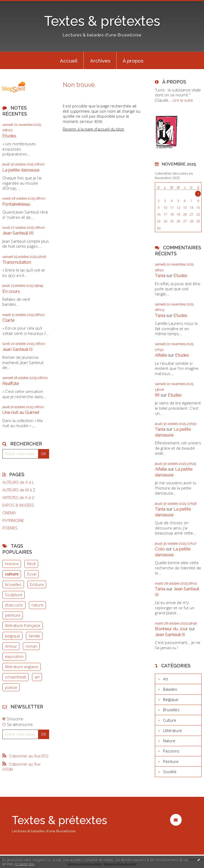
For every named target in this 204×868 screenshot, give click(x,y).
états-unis (14, 605)
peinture (13, 615)
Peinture (171, 761)
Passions (171, 751)
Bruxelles (171, 710)
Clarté (8, 320)
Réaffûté (11, 383)
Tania (160, 276)
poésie (11, 687)
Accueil (69, 61)
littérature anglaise (22, 667)
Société (170, 772)
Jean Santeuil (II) (18, 233)
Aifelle (161, 355)
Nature (169, 741)
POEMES (10, 528)
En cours (11, 291)
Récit (31, 564)
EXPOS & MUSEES (18, 505)
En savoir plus (25, 864)
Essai (32, 574)
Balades (170, 689)
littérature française (23, 625)
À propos (133, 61)
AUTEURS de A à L (18, 482)
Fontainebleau (16, 204)
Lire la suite (183, 100)
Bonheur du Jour (171, 629)
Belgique (171, 699)
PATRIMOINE (13, 520)
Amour (11, 646)
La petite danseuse (21, 170)
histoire (12, 564)
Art (166, 679)
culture (12, 574)
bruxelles (13, 584)
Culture (170, 720)
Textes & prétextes (102, 21)
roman (31, 646)
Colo (160, 549)
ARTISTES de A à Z (18, 498)
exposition (14, 656)
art (37, 677)
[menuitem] (69, 60)
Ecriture (37, 584)
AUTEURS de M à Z (19, 490)
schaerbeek (16, 677)
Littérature (172, 730)
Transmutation (17, 262)
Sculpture (14, 595)
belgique (13, 636)
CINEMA (9, 513)
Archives (100, 61)
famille (34, 636)
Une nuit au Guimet (21, 412)
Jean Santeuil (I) (17, 349)
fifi (157, 395)
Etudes (9, 136)
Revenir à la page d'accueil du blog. (94, 129)
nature (38, 605)
